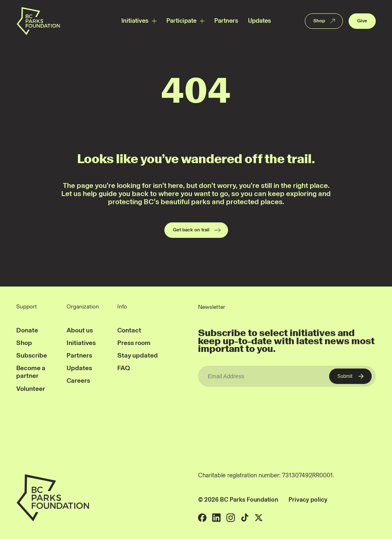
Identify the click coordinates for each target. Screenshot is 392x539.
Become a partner (31, 372)
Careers (78, 381)
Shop (325, 21)
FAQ (124, 368)
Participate (181, 21)
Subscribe (32, 355)
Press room (134, 343)
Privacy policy (308, 500)
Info (122, 307)
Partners (226, 21)
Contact (129, 330)
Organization (83, 307)
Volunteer (31, 389)
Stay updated (138, 355)
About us (80, 330)
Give (362, 21)
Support (27, 307)
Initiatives (135, 21)
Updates (260, 21)
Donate (27, 330)
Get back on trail (197, 230)
